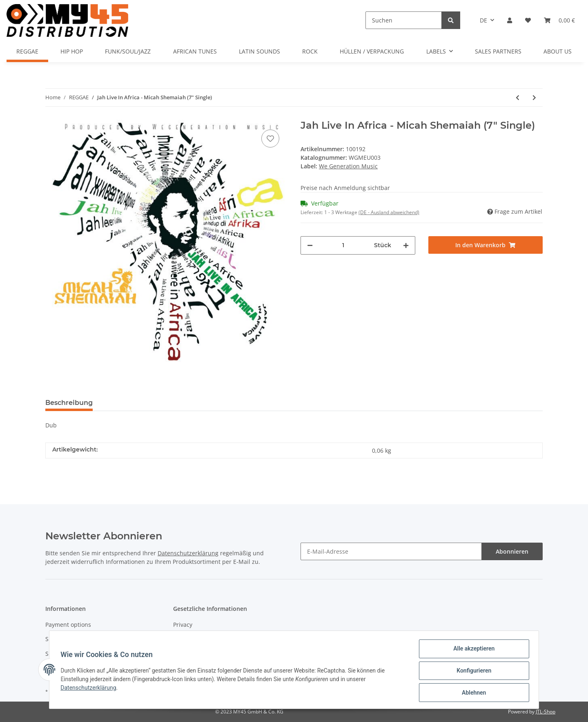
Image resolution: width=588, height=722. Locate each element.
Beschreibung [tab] (69, 403)
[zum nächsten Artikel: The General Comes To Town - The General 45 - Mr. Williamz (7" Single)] (534, 97)
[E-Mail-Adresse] (391, 551)
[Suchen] (404, 20)
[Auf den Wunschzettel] (270, 139)
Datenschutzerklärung (188, 553)
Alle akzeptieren (472, 650)
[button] (510, 20)
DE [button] (483, 20)
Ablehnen (472, 693)
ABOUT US (558, 51)
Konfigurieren (472, 672)
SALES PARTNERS (498, 51)
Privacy (183, 625)
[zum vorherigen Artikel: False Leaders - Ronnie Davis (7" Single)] (518, 97)
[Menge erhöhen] (406, 245)
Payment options (68, 625)
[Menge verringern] (310, 245)
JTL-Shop (546, 712)
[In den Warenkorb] (486, 245)
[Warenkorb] (559, 20)
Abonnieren (512, 551)
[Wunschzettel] (528, 20)
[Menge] (343, 245)
